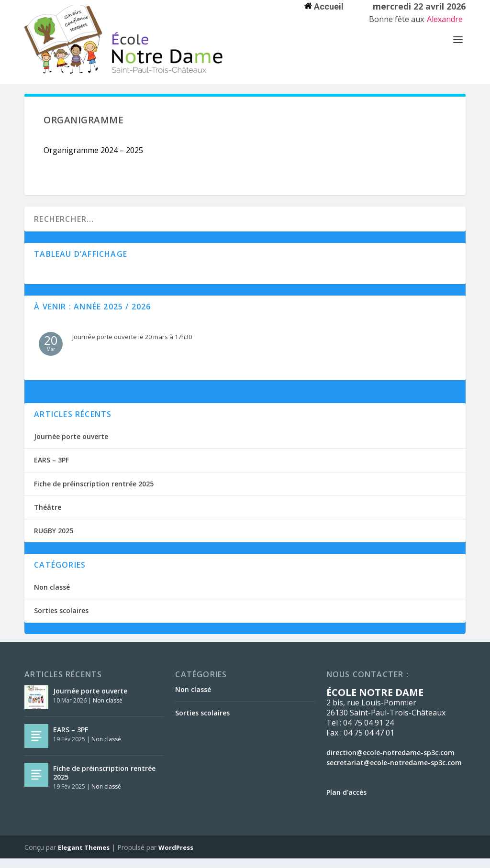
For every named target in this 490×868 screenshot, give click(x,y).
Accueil (324, 6)
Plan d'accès (346, 802)
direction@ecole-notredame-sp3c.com (390, 762)
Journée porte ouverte (71, 446)
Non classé (52, 597)
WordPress (176, 857)
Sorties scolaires (61, 620)
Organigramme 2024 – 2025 (93, 160)
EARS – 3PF (51, 469)
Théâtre (48, 517)
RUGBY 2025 (54, 540)
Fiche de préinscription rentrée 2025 (94, 493)
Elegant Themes (84, 857)
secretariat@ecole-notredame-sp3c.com (394, 772)
